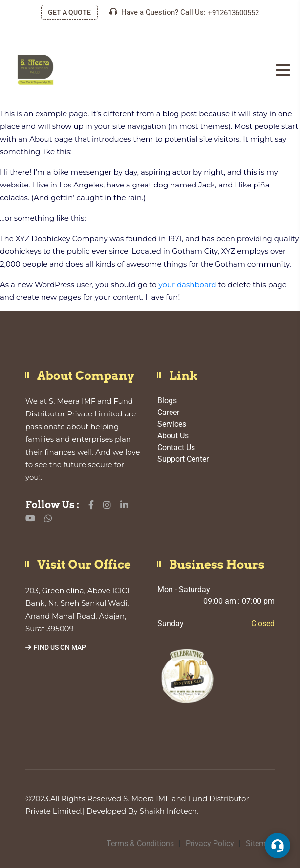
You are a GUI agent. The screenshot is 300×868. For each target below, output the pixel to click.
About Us (173, 436)
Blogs (167, 401)
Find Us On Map (56, 647)
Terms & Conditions (140, 843)
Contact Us (176, 447)
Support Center (183, 459)
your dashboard (188, 284)
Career (168, 412)
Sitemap (260, 843)
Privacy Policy (210, 843)
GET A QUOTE (69, 12)
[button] (278, 846)
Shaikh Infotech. (169, 811)
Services (172, 424)
